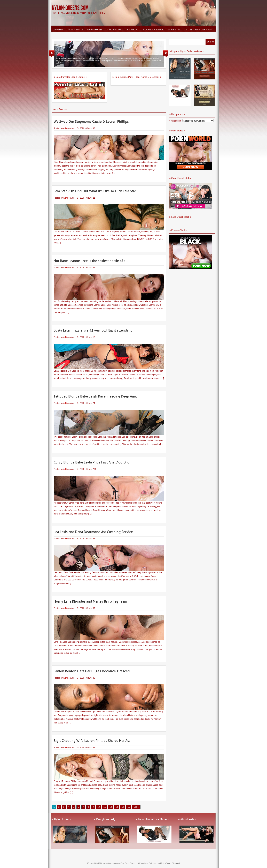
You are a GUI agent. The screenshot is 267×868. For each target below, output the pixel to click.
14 (123, 807)
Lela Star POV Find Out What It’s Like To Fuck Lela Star (95, 191)
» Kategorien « (176, 121)
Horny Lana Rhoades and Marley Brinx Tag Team (90, 601)
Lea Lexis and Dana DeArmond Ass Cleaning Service (93, 532)
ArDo (65, 128)
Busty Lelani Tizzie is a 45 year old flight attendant (93, 330)
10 (99, 807)
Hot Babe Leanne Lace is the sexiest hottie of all (91, 261)
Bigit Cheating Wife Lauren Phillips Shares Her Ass (92, 741)
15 (129, 807)
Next (166, 54)
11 (105, 807)
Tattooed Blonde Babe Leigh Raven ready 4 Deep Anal (95, 396)
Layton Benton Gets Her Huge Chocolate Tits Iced (92, 671)
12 (111, 807)
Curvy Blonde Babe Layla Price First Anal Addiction (93, 462)
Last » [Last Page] (136, 807)
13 (117, 807)
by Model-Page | (165, 863)
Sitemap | (176, 863)
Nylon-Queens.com (70, 8)
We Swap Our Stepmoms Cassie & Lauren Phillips (91, 122)
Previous (52, 54)
